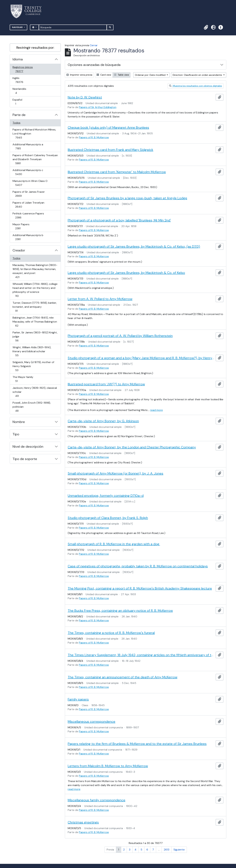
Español (20, 102)
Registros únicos (24, 69)
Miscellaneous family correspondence (97, 800)
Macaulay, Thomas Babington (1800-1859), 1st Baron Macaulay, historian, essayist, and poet (35, 271)
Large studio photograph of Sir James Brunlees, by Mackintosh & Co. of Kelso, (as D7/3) (134, 246)
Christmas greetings (83, 822)
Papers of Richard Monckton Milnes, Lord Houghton (34, 134)
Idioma (18, 59)
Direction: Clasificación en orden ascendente (198, 75)
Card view (104, 75)
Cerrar (94, 45)
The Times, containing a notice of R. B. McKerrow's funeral (111, 633)
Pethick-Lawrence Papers (28, 215)
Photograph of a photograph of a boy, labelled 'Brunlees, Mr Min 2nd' (119, 220)
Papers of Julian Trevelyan (28, 205)
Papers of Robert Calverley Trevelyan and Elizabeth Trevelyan (35, 159)
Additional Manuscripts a (28, 146)
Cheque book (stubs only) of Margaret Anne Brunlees (108, 127)
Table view (122, 75)
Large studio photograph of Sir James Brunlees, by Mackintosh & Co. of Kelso (126, 273)
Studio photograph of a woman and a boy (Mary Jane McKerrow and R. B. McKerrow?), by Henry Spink (141, 358)
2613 (167, 850)
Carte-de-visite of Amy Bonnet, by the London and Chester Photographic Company (132, 447)
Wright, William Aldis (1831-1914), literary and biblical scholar (32, 351)
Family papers (78, 699)
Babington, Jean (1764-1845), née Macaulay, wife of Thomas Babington (35, 322)
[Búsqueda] (73, 27)
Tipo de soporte (25, 459)
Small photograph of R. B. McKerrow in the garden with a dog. (114, 544)
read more (156, 410)
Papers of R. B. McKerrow (94, 137)
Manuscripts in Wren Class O (30, 183)
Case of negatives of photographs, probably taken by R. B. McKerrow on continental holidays (138, 566)
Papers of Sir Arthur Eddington (98, 107)
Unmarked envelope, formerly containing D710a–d (106, 496)
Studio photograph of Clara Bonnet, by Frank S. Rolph (108, 518)
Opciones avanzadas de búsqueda (94, 65)
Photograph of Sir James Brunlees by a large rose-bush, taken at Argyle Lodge (127, 198)
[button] (206, 27)
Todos (16, 123)
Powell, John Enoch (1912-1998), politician (32, 407)
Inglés (24, 80)
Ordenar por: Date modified (151, 75)
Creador (19, 250)
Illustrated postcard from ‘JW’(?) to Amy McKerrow (106, 384)
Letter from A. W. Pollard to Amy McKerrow (100, 299)
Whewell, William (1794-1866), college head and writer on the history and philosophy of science (35, 290)
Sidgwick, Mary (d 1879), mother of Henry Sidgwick (33, 366)
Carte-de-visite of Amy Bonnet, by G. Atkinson (103, 421)
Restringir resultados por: (35, 48)
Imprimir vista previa (79, 75)
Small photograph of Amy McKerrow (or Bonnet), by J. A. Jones (115, 473)
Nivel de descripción (28, 447)
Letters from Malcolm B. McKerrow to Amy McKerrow (108, 766)
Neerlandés (21, 91)
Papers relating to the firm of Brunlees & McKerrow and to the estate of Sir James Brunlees (137, 744)
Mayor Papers (23, 226)
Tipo (16, 434)
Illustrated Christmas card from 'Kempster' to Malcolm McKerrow (117, 172)
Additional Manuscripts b (28, 237)
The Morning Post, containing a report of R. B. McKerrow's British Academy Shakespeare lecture (140, 588)
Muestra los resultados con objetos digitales (196, 86)
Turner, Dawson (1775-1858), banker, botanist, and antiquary (35, 307)
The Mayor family (23, 379)
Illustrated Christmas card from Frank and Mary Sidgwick (110, 150)
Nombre (19, 422)
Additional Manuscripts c (28, 172)
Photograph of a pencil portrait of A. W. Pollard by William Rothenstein (120, 336)
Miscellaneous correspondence (92, 721)
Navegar (18, 27)
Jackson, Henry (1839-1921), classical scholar (35, 392)
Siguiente (179, 850)
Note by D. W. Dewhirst (85, 97)
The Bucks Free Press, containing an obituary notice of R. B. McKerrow (120, 611)
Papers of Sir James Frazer (29, 194)
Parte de (19, 115)
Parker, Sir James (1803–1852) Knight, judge (35, 336)
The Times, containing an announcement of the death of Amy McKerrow (123, 677)
